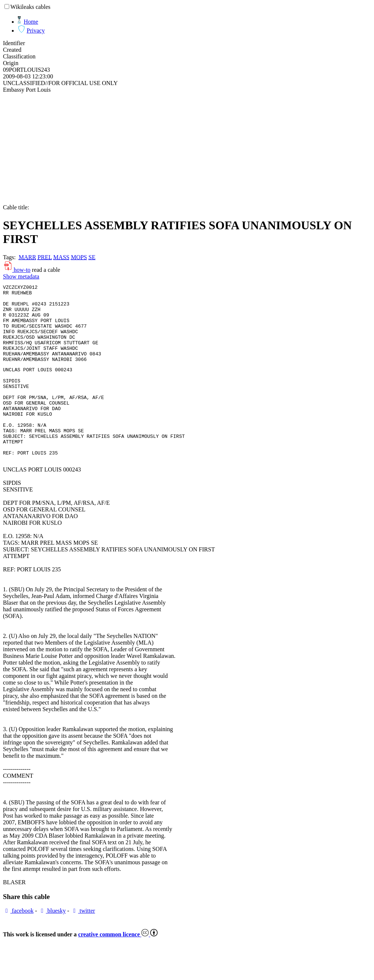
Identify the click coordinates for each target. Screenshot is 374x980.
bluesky (52, 945)
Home (31, 22)
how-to (17, 270)
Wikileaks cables (30, 7)
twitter (83, 945)
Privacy (36, 31)
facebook (18, 945)
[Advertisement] (187, 149)
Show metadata (21, 276)
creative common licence (118, 969)
